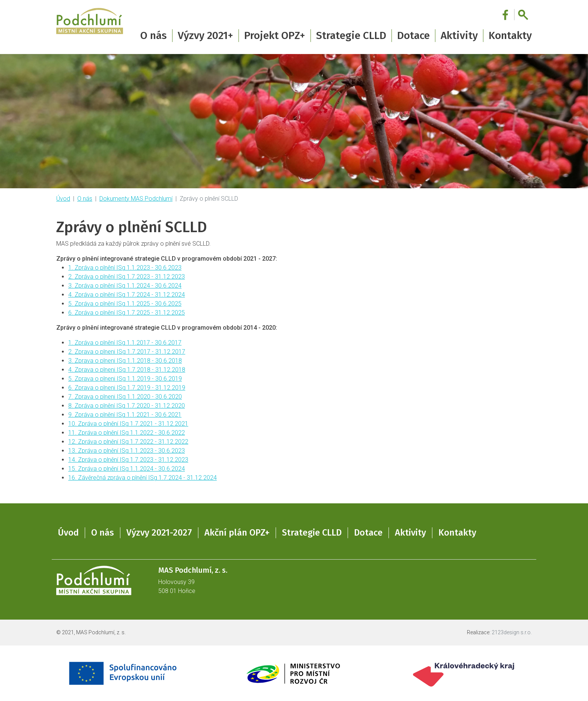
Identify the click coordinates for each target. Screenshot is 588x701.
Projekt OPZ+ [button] (275, 35)
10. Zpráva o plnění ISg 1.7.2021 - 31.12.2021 (128, 424)
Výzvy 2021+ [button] (205, 35)
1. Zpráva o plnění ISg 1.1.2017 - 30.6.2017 (125, 343)
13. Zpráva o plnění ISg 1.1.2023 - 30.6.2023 (127, 451)
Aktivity (410, 533)
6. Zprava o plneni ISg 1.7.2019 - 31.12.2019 (127, 388)
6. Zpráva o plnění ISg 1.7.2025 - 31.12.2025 (127, 313)
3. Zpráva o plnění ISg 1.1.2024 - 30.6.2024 (125, 286)
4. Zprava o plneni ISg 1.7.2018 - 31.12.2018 (127, 370)
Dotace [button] (413, 35)
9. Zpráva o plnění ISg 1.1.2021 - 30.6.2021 (125, 415)
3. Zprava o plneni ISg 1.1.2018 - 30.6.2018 (125, 361)
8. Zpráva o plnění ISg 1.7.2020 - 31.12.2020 (127, 406)
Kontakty (510, 35)
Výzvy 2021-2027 (159, 533)
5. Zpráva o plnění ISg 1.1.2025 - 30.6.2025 (125, 304)
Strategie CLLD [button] (351, 35)
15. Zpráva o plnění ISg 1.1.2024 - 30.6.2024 (127, 469)
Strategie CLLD (312, 533)
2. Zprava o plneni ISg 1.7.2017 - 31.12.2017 (127, 352)
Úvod (63, 199)
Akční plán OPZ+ (237, 533)
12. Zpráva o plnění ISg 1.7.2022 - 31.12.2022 (128, 442)
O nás (85, 199)
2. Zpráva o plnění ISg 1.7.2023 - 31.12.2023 (127, 277)
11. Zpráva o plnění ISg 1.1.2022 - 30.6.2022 (127, 433)
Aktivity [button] (459, 35)
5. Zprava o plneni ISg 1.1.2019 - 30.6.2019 (125, 379)
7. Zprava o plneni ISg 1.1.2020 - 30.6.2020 (125, 397)
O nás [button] (154, 35)
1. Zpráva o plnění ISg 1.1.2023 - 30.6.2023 (125, 268)
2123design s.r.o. (512, 632)
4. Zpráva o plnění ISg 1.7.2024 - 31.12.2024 (127, 295)
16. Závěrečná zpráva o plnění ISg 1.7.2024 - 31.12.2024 (142, 478)
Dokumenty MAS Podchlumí (136, 199)
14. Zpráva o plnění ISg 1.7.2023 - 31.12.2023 (128, 460)
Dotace (368, 533)
